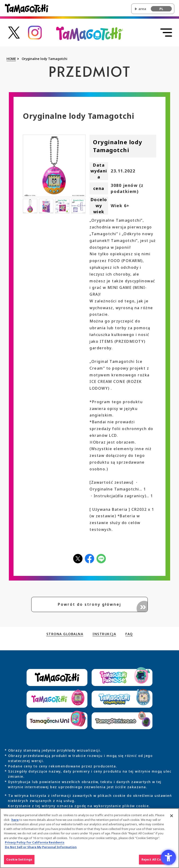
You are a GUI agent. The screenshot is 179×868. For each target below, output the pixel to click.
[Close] (172, 819)
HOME (11, 59)
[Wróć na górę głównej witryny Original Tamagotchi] (90, 33)
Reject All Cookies (156, 862)
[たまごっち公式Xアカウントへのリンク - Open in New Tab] (14, 32)
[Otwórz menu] (166, 33)
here (15, 822)
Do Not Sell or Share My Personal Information (41, 850)
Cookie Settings (19, 862)
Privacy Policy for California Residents (35, 845)
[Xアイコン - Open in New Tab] (78, 558)
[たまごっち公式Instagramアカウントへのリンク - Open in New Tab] (35, 32)
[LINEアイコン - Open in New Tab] (101, 558)
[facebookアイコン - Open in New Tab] (89, 558)
